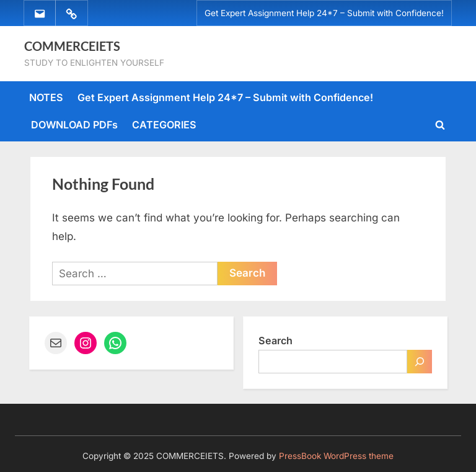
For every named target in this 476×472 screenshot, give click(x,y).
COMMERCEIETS (72, 46)
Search (275, 341)
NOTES (46, 97)
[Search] (420, 362)
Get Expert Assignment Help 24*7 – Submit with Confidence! (324, 13)
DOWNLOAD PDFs (74, 125)
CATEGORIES (164, 125)
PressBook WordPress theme (336, 456)
